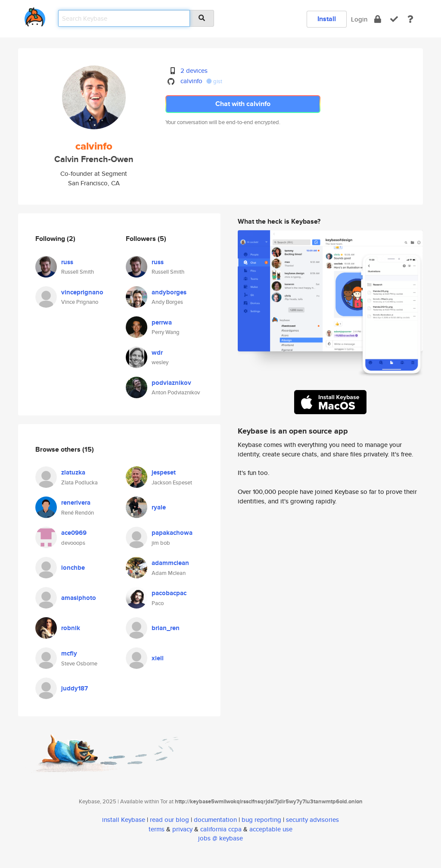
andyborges (169, 292)
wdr (157, 353)
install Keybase (124, 820)
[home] (35, 15)
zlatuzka (73, 472)
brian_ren (166, 628)
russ (67, 262)
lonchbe (73, 568)
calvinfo (191, 81)
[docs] (410, 19)
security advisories (312, 820)
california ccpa (221, 829)
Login (359, 19)
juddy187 (75, 688)
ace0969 (74, 533)
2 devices (194, 70)
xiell (158, 658)
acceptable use (271, 829)
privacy (182, 829)
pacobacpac (169, 593)
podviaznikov (171, 383)
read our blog (169, 820)
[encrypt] (378, 19)
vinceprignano (82, 292)
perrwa (162, 322)
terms (157, 829)
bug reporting (261, 820)
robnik (71, 628)
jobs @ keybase (220, 838)
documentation (215, 820)
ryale (159, 507)
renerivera (76, 503)
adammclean (170, 563)
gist (214, 81)
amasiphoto (79, 598)
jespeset (164, 472)
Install (327, 19)
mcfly (69, 653)
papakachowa (172, 533)
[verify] (394, 19)
